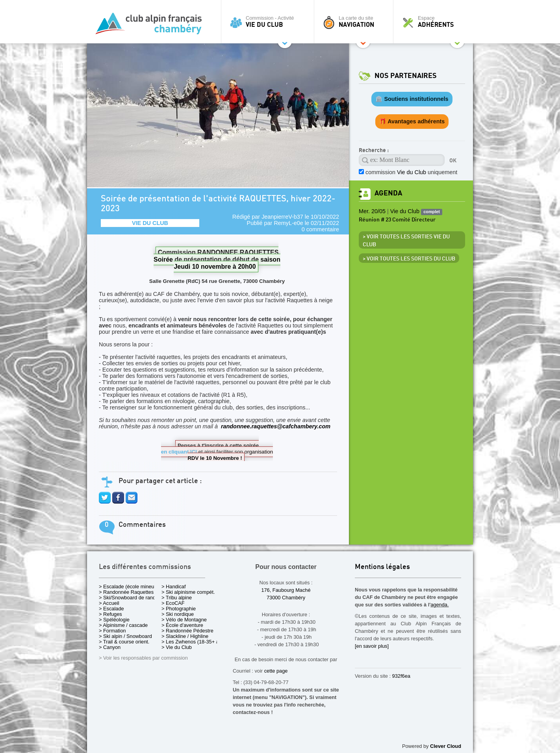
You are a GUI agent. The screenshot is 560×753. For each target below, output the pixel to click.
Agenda (388, 193)
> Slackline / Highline (185, 636)
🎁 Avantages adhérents (412, 121)
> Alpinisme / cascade (123, 625)
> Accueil (109, 603)
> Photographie (179, 609)
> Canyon (110, 647)
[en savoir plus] (372, 646)
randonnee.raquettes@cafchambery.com (276, 426)
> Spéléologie (114, 620)
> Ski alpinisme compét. (188, 592)
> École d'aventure (182, 625)
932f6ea (401, 676)
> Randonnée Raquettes (126, 592)
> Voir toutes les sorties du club (409, 259)
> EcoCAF (173, 603)
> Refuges (110, 614)
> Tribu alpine (177, 598)
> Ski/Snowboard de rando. (129, 598)
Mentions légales (382, 567)
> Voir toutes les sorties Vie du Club (406, 241)
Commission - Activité (270, 22)
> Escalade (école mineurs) (129, 587)
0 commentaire (320, 229)
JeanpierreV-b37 (282, 217)
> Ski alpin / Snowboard (125, 636)
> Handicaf (174, 587)
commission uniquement (411, 172)
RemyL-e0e (288, 223)
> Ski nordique (178, 614)
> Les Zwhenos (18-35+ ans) (194, 642)
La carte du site (356, 22)
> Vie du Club (177, 647)
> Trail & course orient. (124, 642)
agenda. (439, 605)
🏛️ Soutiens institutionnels (412, 99)
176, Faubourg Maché (286, 590)
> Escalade (111, 609)
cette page (276, 671)
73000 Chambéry (286, 598)
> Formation (112, 631)
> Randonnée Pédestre (187, 631)
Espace (435, 22)
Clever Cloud (446, 746)
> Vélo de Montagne (184, 620)
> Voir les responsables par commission (143, 658)
